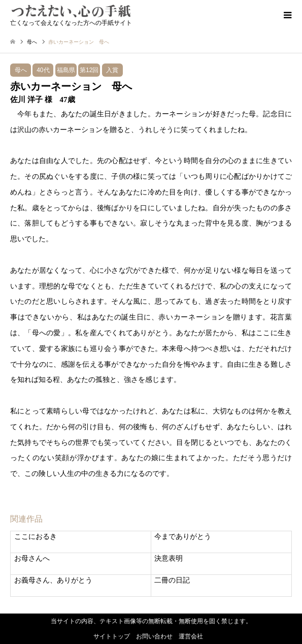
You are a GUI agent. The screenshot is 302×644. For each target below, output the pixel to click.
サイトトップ (112, 636)
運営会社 (191, 636)
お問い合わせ (154, 636)
